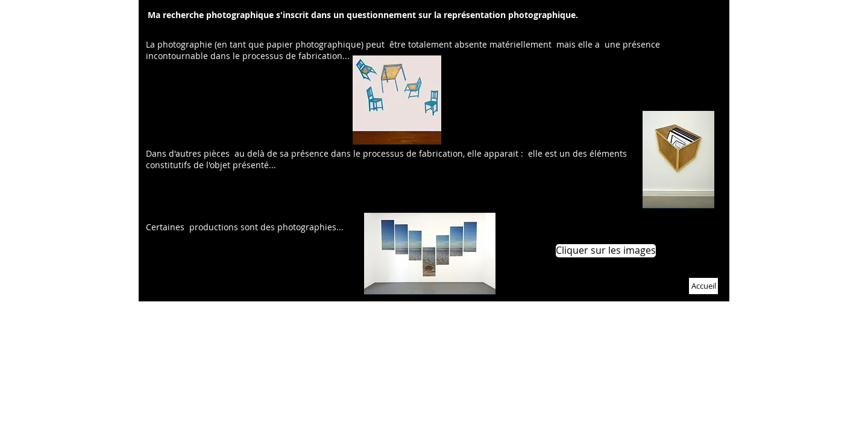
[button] (605, 251)
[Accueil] (703, 286)
